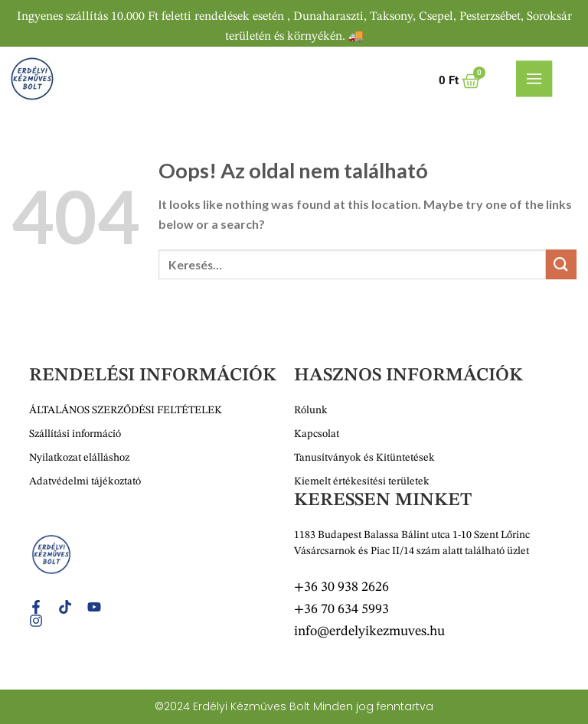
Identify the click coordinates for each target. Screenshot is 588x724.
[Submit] (561, 264)
